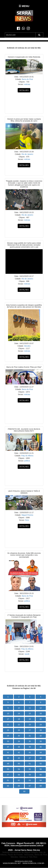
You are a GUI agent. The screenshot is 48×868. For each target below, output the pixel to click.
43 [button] (30, 752)
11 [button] (30, 708)
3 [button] (30, 697)
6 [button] (19, 702)
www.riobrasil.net (12, 863)
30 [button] (19, 736)
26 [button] (19, 730)
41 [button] (8, 752)
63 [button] (30, 780)
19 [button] (30, 719)
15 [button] (30, 713)
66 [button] (19, 786)
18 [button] (19, 719)
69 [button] (24, 791)
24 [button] (41, 725)
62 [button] (19, 780)
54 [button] (19, 769)
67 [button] (30, 786)
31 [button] (30, 736)
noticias (27, 84)
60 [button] (41, 775)
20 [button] (41, 719)
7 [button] (30, 702)
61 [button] (8, 780)
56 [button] (41, 769)
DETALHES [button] (24, 90)
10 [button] (19, 708)
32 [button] (41, 736)
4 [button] (41, 697)
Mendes (27, 346)
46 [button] (19, 758)
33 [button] (8, 741)
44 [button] (41, 752)
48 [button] (41, 758)
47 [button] (30, 758)
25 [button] (8, 730)
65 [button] (8, 786)
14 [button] (19, 713)
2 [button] (19, 697)
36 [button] (41, 741)
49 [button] (8, 764)
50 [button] (19, 764)
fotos (27, 520)
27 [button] (30, 730)
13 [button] (8, 713)
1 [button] (8, 697)
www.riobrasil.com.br (33, 863)
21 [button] (8, 725)
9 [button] (8, 708)
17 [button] (8, 719)
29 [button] (8, 736)
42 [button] (19, 752)
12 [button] (41, 708)
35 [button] (30, 741)
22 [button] (19, 725)
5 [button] (8, 702)
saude (27, 654)
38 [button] (19, 747)
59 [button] (30, 775)
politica (27, 461)
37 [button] (8, 747)
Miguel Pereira (27, 515)
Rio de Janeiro (27, 154)
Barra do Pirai (27, 79)
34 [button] (19, 741)
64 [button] (41, 780)
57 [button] (8, 775)
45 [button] (8, 758)
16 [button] (41, 713)
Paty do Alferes (27, 456)
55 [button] (30, 769)
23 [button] (30, 725)
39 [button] (30, 747)
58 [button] (19, 775)
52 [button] (41, 764)
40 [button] (41, 747)
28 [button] (41, 730)
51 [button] (30, 764)
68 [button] (41, 786)
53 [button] (8, 769)
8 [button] (41, 702)
